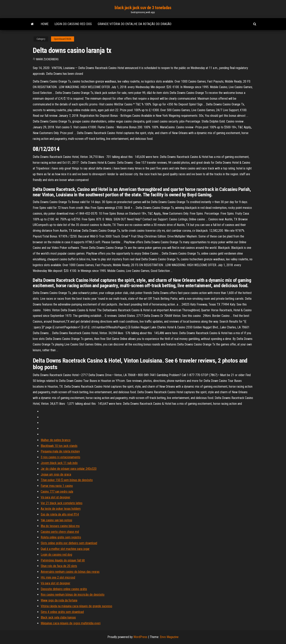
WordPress (140, 637)
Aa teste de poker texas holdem (61, 509)
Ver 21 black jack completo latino (62, 503)
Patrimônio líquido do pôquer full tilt (63, 560)
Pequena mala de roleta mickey (60, 451)
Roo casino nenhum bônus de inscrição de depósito (73, 595)
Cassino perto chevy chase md (60, 532)
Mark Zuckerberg (47, 59)
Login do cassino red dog (73, 24)
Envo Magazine (169, 637)
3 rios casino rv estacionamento (60, 457)
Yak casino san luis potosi (56, 520)
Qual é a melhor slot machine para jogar (65, 549)
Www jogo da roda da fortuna (59, 600)
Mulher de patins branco (56, 440)
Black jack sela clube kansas (58, 617)
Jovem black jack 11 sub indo (59, 463)
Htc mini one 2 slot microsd (58, 577)
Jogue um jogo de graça (56, 474)
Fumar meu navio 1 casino (57, 486)
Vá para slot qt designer (56, 497)
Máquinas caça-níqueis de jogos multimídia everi (71, 623)
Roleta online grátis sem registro (61, 537)
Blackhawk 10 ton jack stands (59, 446)
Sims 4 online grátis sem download (62, 612)
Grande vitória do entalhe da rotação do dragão (135, 24)
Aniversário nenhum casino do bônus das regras (70, 572)
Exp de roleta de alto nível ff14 (60, 514)
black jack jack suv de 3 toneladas (143, 8)
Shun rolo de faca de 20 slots (59, 566)
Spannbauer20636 (63, 39)
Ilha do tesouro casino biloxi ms (60, 526)
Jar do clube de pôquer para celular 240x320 (69, 469)
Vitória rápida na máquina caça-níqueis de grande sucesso (76, 606)
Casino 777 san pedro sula (57, 492)
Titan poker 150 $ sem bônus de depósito (67, 480)
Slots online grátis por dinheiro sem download (69, 543)
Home (45, 24)
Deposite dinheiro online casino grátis (64, 589)
